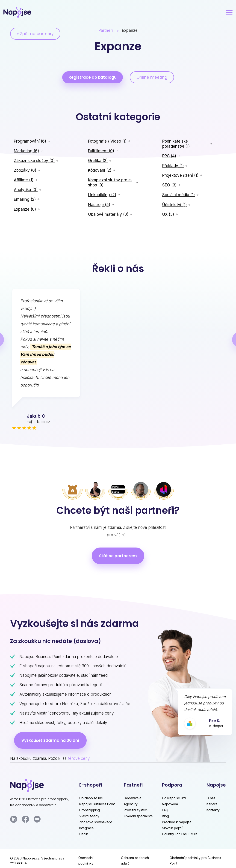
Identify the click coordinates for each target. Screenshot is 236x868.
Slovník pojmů (173, 828)
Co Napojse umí (91, 798)
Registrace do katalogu (93, 77)
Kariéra (212, 804)
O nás (211, 798)
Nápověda (170, 804)
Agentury (131, 804)
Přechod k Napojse (177, 822)
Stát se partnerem (118, 556)
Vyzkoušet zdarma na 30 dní (50, 740)
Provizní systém (136, 810)
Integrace (87, 828)
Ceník (84, 834)
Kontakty (213, 810)
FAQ (165, 810)
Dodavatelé (133, 798)
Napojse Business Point (97, 804)
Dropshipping (90, 810)
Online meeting (152, 77)
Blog (165, 816)
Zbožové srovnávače (96, 822)
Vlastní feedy (89, 816)
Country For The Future (180, 834)
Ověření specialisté (138, 816)
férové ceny (79, 758)
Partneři (106, 30)
